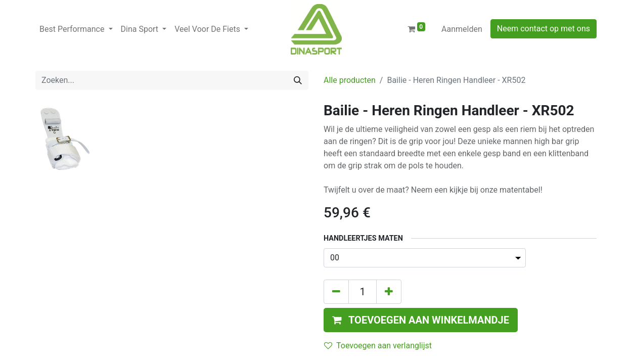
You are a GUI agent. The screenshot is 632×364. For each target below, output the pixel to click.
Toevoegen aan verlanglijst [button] (378, 346)
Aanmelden (462, 29)
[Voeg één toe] (389, 292)
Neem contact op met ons (544, 29)
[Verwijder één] (336, 292)
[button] (421, 320)
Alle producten (350, 80)
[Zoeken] (298, 80)
